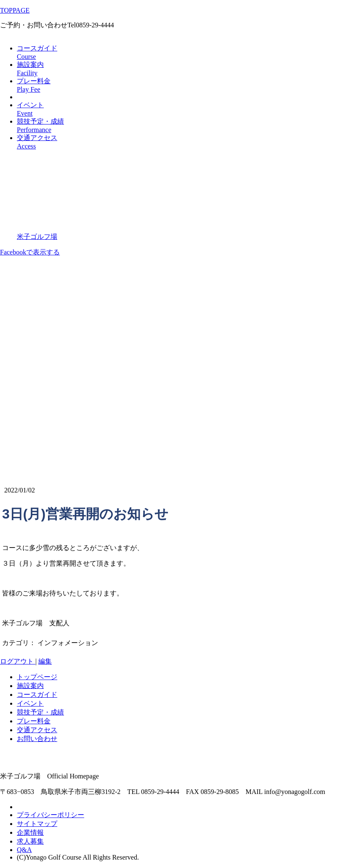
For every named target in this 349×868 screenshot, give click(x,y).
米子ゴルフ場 (37, 237)
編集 (45, 661)
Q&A (24, 850)
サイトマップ (37, 824)
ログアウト (18, 661)
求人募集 (30, 841)
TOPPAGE (15, 10)
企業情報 (30, 832)
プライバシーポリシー (51, 815)
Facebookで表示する (30, 252)
